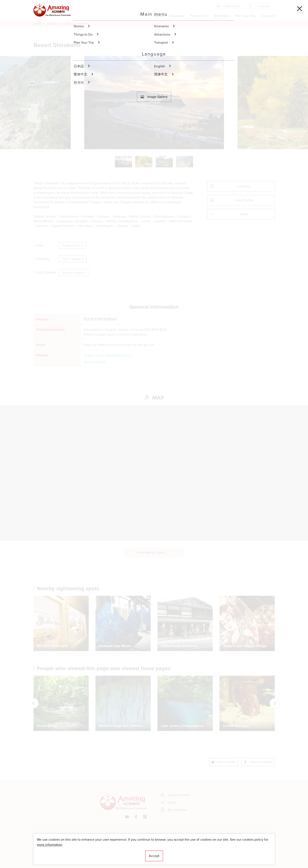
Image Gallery (74, 834)
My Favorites (174, 810)
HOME (38, 24)
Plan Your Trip (245, 16)
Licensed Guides (127, 852)
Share (230, 214)
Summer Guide (74, 273)
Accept (154, 856)
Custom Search (175, 795)
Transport (268, 16)
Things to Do (199, 16)
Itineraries (177, 16)
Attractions (54, 24)
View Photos (232, 200)
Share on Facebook (258, 762)
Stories (159, 16)
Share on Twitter (224, 762)
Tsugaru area (73, 245)
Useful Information (180, 852)
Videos (154, 834)
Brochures (234, 834)
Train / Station (73, 259)
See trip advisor (95, 362)
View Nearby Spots (158, 552)
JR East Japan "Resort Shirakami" (108, 355)
